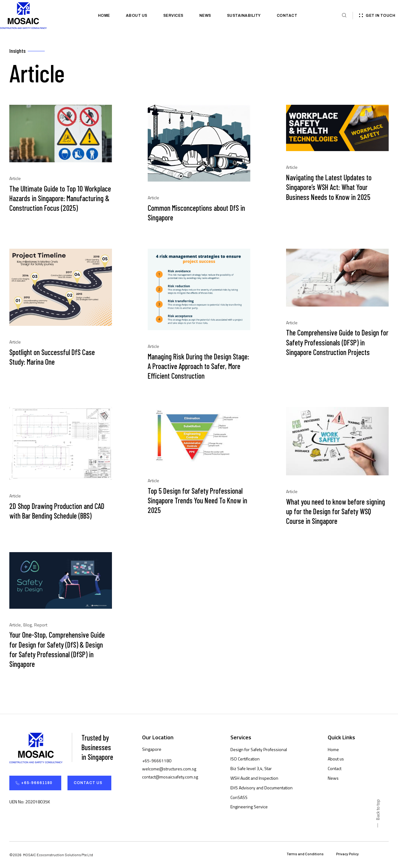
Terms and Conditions (305, 854)
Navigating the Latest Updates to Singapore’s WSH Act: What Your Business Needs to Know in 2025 (329, 188)
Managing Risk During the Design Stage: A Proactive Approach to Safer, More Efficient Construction (198, 366)
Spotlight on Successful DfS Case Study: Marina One (52, 357)
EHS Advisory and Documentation (261, 788)
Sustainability (244, 16)
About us (137, 16)
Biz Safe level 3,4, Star (251, 769)
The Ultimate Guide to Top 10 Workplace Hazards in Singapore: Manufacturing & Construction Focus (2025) (60, 199)
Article (15, 179)
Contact (287, 16)
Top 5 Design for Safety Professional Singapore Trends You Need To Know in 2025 (197, 501)
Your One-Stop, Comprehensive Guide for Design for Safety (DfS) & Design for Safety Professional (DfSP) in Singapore (57, 650)
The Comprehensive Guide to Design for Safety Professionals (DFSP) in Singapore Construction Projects (337, 343)
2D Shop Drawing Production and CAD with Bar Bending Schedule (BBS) (57, 511)
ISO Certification (245, 759)
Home (104, 16)
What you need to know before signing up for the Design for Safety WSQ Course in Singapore (336, 512)
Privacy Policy (347, 854)
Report (41, 625)
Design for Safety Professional (259, 750)
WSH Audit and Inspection (254, 778)
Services (173, 16)
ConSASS (239, 798)
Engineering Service (249, 807)
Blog (28, 625)
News (205, 16)
